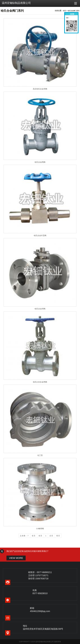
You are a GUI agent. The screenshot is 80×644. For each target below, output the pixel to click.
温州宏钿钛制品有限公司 (16, 3)
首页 (64, 11)
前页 (40, 536)
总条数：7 (24, 536)
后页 (51, 536)
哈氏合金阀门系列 (74, 11)
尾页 (58, 536)
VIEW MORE (16, 558)
